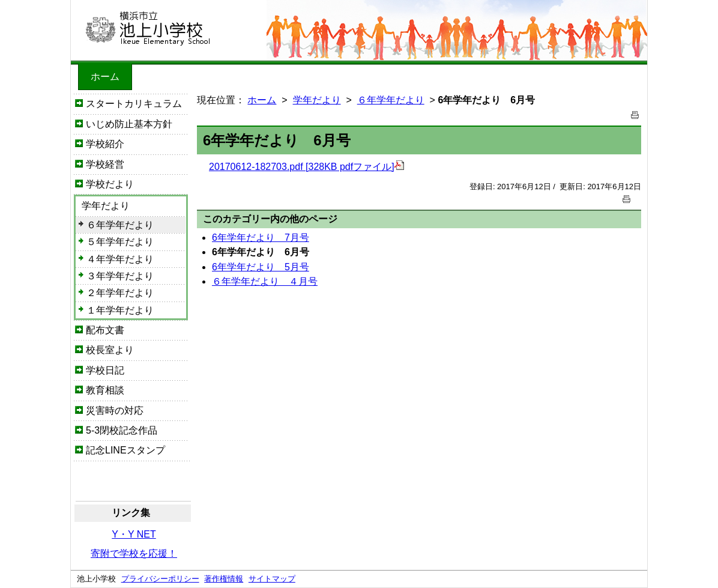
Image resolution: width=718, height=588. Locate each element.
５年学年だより (120, 242)
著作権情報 (224, 579)
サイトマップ (272, 579)
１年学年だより (120, 310)
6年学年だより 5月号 (261, 267)
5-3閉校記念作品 (122, 430)
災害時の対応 (115, 411)
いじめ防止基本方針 (129, 124)
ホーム (105, 77)
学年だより (106, 206)
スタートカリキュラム (134, 104)
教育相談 (105, 390)
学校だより (110, 184)
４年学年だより (120, 259)
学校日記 (105, 370)
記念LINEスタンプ (125, 450)
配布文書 (105, 330)
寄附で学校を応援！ (134, 553)
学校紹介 (105, 144)
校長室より (110, 350)
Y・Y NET (134, 534)
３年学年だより (120, 276)
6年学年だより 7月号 (261, 238)
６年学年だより (120, 225)
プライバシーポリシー (160, 579)
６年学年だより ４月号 (265, 281)
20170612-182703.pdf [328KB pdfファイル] (306, 167)
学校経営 (105, 164)
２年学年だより (120, 293)
